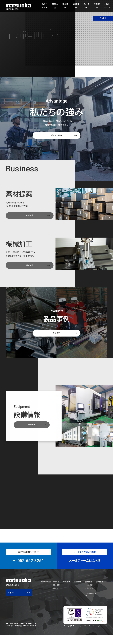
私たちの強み (44, 6)
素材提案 (56, 593)
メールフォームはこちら (85, 571)
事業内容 (54, 6)
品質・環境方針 (90, 599)
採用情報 (95, 6)
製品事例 (65, 6)
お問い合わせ (106, 6)
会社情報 (85, 6)
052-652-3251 (28, 571)
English (11, 603)
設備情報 (75, 6)
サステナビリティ (91, 596)
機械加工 (56, 596)
